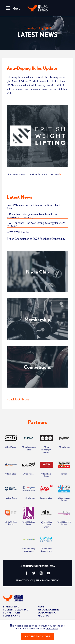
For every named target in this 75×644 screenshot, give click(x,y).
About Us (43, 616)
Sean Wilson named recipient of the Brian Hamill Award (34, 207)
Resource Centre (48, 610)
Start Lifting (11, 607)
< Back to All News (18, 399)
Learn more (52, 628)
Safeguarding (47, 613)
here (62, 174)
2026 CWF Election (18, 232)
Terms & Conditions (48, 580)
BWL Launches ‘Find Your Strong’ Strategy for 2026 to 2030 (36, 224)
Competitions (12, 613)
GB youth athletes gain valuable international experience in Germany (32, 216)
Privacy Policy (25, 580)
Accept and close (37, 636)
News (41, 607)
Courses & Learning (16, 610)
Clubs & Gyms (12, 616)
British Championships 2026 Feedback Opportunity (36, 239)
